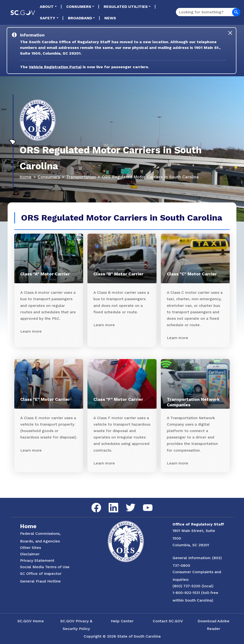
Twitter (126, 504)
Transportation (81, 177)
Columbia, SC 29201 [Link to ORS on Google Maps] (191, 545)
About (47, 7)
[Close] (230, 33)
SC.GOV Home (31, 621)
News (110, 18)
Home (25, 177)
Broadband (80, 18)
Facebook (92, 503)
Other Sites (30, 548)
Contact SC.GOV (168, 621)
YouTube (144, 504)
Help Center (122, 621)
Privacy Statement (37, 560)
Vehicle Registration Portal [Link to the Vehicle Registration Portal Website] (55, 67)
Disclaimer (30, 554)
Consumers (79, 7)
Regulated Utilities (126, 7)
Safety (48, 18)
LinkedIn (109, 503)
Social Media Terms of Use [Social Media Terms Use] (45, 567)
